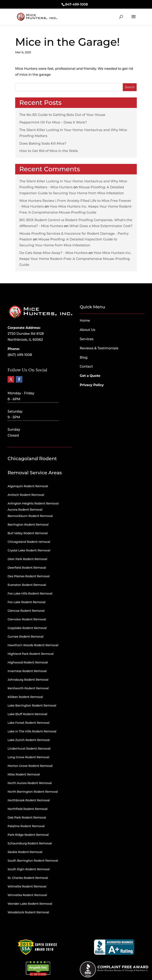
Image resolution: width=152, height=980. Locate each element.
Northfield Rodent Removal (28, 809)
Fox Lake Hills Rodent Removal (30, 593)
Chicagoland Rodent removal (29, 542)
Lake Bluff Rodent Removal (27, 714)
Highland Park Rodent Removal (31, 654)
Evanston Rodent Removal (27, 585)
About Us (87, 330)
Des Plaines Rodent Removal (29, 576)
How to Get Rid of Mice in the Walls (49, 151)
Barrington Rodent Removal (28, 525)
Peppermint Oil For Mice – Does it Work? (53, 122)
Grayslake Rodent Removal (27, 628)
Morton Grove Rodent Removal (30, 766)
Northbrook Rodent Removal (29, 800)
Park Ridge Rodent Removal (28, 835)
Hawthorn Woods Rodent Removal (33, 645)
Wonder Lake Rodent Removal (30, 904)
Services (87, 339)
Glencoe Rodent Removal (26, 611)
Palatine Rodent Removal (26, 826)
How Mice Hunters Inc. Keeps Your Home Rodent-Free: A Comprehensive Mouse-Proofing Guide (75, 259)
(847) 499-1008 (20, 355)
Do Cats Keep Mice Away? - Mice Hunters (54, 253)
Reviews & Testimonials (99, 348)
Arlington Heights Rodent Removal (33, 503)
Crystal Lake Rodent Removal (29, 550)
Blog (84, 357)
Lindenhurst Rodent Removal (29, 749)
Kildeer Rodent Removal (25, 697)
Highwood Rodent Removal (28, 662)
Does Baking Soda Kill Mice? (43, 144)
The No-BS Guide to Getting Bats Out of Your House (62, 115)
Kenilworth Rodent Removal (28, 688)
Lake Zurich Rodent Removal (29, 740)
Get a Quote (90, 376)
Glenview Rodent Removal (27, 619)
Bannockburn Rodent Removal (30, 516)
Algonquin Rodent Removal (28, 486)
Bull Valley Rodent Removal (28, 533)
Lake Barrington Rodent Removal (32, 706)
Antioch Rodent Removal (26, 495)
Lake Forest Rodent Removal (29, 723)
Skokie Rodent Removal (25, 852)
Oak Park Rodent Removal (27, 818)
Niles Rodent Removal (24, 774)
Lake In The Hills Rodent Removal (32, 731)
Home (85, 321)
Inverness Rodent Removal (27, 671)
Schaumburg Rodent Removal (30, 843)
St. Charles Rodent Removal (28, 878)
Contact (86, 366)
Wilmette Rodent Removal (27, 886)
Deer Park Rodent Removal (27, 559)
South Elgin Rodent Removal (29, 869)
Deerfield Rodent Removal (27, 568)
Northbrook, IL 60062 (25, 340)
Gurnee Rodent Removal (26, 637)
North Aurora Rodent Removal (30, 783)
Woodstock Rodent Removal (28, 912)
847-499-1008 (77, 4)
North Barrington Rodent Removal (33, 792)
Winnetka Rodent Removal (27, 895)
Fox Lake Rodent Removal (26, 602)
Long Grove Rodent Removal (28, 757)
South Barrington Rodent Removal (33, 861)
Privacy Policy (92, 385)
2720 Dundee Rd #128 (26, 334)
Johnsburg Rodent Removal (28, 680)
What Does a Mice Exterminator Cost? (101, 226)
